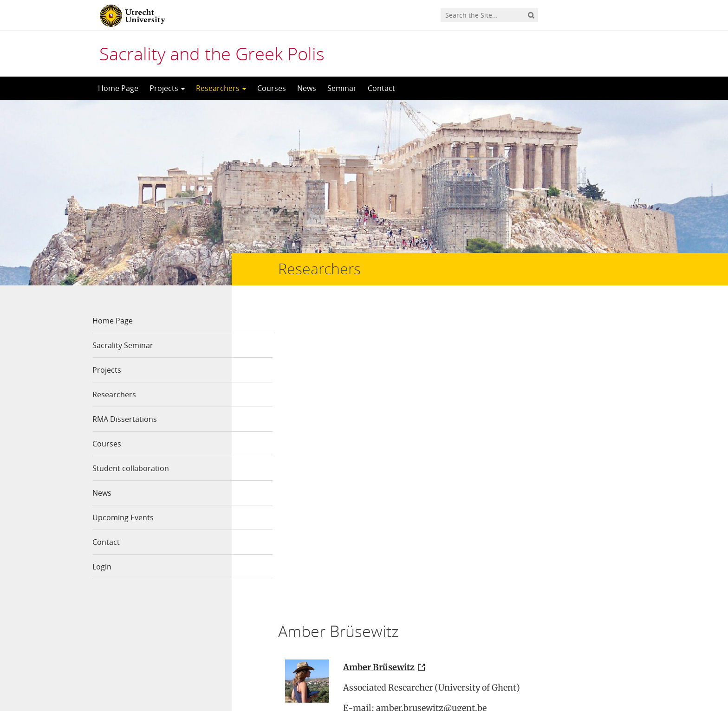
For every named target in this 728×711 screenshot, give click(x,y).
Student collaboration (131, 468)
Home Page (118, 88)
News (307, 88)
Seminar (342, 88)
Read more (305, 549)
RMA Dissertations (125, 419)
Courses (272, 88)
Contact (381, 88)
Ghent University (467, 430)
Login (102, 567)
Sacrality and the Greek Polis (212, 53)
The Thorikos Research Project (382, 598)
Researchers (221, 88)
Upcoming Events (123, 517)
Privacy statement (594, 669)
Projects (167, 88)
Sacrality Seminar (123, 345)
